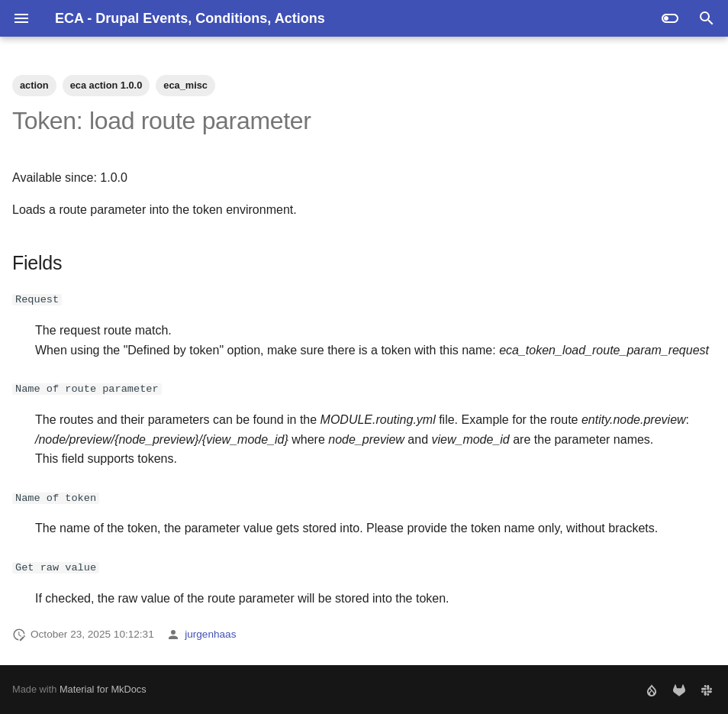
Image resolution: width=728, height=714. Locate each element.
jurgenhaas (210, 634)
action (34, 85)
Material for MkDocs (103, 689)
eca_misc (185, 85)
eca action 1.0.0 (106, 85)
